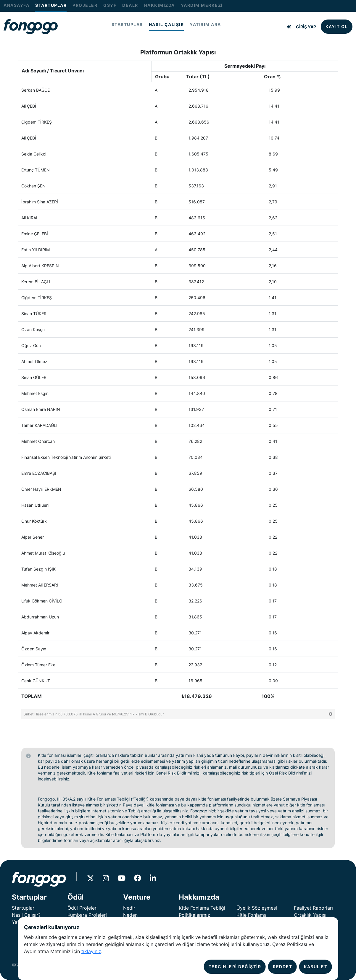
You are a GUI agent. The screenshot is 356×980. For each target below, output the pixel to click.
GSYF (110, 5)
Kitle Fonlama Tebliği (202, 908)
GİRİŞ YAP (302, 27)
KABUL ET (316, 967)
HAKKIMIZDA (160, 5)
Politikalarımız (194, 915)
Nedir (129, 908)
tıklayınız (91, 951)
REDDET (282, 967)
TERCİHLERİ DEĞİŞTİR (235, 967)
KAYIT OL (337, 26)
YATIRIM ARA (205, 25)
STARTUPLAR (51, 5)
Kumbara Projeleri (87, 915)
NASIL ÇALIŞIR (166, 25)
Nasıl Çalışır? (26, 915)
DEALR (130, 5)
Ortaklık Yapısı (310, 915)
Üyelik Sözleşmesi (257, 908)
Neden (130, 915)
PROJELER (85, 5)
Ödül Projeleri (83, 908)
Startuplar (23, 908)
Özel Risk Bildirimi (286, 773)
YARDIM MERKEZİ (202, 5)
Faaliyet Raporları (313, 908)
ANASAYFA (16, 5)
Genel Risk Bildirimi (174, 773)
